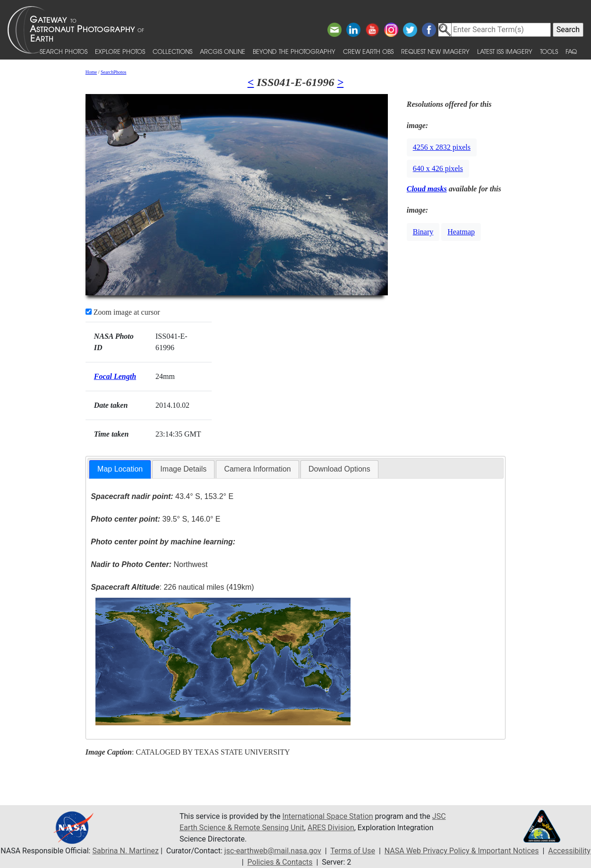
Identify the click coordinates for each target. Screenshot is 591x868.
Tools (549, 51)
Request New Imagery (435, 51)
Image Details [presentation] (183, 469)
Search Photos (64, 51)
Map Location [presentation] (120, 469)
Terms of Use (353, 851)
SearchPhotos (113, 72)
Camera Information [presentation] (257, 469)
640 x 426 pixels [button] (438, 168)
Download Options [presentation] (339, 469)
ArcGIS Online (223, 51)
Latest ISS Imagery (505, 51)
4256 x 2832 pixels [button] (442, 147)
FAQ (571, 51)
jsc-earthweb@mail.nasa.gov (273, 851)
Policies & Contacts (280, 862)
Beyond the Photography (294, 51)
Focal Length (115, 376)
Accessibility (569, 851)
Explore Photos (120, 51)
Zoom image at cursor (123, 312)
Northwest (149, 564)
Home (91, 72)
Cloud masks (427, 189)
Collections (172, 51)
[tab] (120, 469)
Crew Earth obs (368, 51)
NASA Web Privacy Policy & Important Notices (462, 851)
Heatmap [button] (461, 232)
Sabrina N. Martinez (125, 851)
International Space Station (328, 816)
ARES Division (331, 828)
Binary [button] (423, 232)
